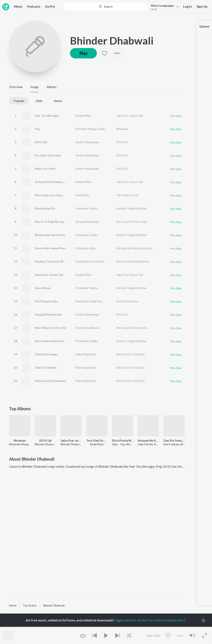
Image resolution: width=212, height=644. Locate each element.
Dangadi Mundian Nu (48, 315)
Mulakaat (122, 129)
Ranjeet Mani (83, 116)
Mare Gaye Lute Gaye (49, 195)
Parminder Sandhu (87, 208)
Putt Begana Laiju (46, 301)
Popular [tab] (19, 101)
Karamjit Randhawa (87, 222)
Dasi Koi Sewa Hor (127, 301)
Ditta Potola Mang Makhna (133, 261)
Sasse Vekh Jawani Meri (50, 248)
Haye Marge (43, 288)
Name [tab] (58, 101)
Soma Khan (98, 261)
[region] (97, 605)
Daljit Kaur (97, 301)
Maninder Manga (86, 129)
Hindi (154, 9)
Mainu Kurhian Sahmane (51, 381)
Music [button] (18, 6)
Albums (52, 87)
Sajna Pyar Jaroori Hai (130, 116)
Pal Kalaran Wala (86, 248)
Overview (16, 87)
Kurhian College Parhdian (131, 208)
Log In (188, 6)
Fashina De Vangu (46, 354)
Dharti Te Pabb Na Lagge (51, 222)
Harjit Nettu (83, 261)
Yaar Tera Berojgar (47, 116)
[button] (164, 7)
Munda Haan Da (45, 208)
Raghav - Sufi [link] (137, 627)
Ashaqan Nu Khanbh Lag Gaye (134, 248)
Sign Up (202, 6)
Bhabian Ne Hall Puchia (50, 235)
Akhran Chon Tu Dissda (131, 354)
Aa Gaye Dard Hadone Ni (51, 182)
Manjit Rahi (82, 301)
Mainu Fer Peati (45, 169)
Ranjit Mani (82, 195)
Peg (37, 129)
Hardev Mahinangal (87, 142)
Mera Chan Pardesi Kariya (52, 341)
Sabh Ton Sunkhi (46, 368)
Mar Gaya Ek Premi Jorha (132, 222)
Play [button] (83, 53)
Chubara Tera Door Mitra (51, 261)
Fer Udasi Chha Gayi (48, 155)
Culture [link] (164, 627)
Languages (163, 5)
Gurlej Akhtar (105, 129)
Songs (34, 87)
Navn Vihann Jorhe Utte (50, 328)
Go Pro (50, 6)
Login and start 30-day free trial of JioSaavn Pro (151, 620)
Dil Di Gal (41, 142)
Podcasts (34, 6)
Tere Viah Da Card (128, 195)
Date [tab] (39, 101)
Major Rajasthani (86, 354)
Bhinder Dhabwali (112, 41)
